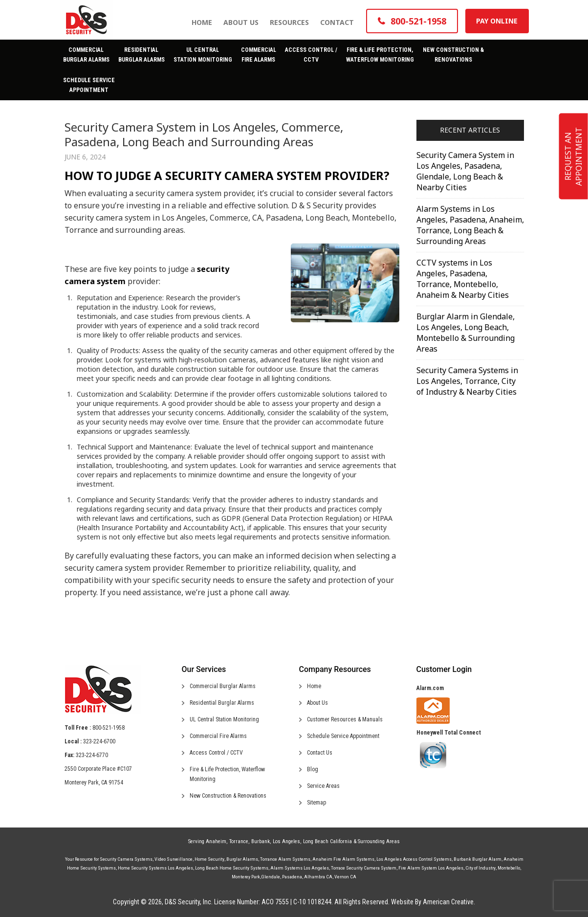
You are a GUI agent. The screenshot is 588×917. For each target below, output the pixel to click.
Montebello (509, 868)
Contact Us (320, 753)
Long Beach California (327, 841)
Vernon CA (345, 877)
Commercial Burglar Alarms (223, 686)
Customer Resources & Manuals (345, 719)
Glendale (271, 877)
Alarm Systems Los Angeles (300, 868)
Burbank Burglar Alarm (478, 859)
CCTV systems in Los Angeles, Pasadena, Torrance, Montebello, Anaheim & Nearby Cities (463, 279)
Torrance (239, 841)
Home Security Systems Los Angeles (155, 868)
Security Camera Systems (126, 859)
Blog (313, 769)
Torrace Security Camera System (364, 868)
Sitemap (316, 803)
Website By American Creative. (433, 902)
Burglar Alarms (242, 859)
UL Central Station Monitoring (224, 719)
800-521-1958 (109, 728)
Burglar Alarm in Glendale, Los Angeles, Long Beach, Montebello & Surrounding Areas (466, 333)
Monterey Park (246, 877)
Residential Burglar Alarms (222, 703)
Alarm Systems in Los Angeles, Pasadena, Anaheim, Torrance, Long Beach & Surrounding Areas (470, 225)
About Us (317, 703)
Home (314, 686)
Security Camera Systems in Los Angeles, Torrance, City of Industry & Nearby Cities (467, 381)
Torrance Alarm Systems (285, 859)
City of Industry (480, 868)
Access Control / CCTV (216, 753)
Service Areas (323, 786)
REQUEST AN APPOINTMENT (573, 157)
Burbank (261, 841)
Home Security (209, 859)
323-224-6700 (99, 741)
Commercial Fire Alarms (218, 736)
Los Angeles (286, 841)
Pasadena (292, 877)
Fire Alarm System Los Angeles (431, 868)
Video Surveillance (174, 859)
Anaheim (216, 841)
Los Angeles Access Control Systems (414, 859)
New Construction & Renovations (228, 796)
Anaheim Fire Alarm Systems (343, 859)
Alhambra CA (318, 877)
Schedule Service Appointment (343, 736)
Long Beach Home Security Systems (232, 868)
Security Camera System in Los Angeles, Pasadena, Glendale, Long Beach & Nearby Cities (465, 171)
